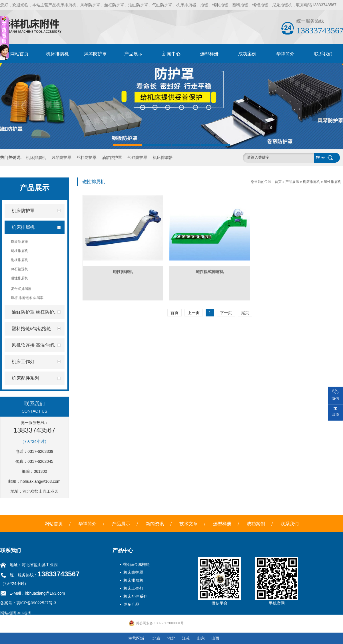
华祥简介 (285, 54)
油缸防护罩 (112, 158)
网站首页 (19, 54)
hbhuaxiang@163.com (40, 481)
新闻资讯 (155, 524)
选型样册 (209, 54)
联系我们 (323, 54)
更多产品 (131, 604)
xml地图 (24, 613)
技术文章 (188, 524)
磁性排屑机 (332, 182)
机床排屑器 (163, 158)
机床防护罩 (133, 572)
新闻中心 (171, 54)
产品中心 (123, 550)
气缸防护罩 (137, 158)
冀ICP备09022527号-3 (36, 603)
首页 (278, 182)
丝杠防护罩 (87, 158)
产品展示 (133, 54)
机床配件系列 (135, 596)
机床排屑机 (57, 54)
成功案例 (247, 54)
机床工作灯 (133, 588)
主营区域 (136, 638)
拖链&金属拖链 (137, 564)
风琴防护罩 (95, 54)
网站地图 (8, 613)
